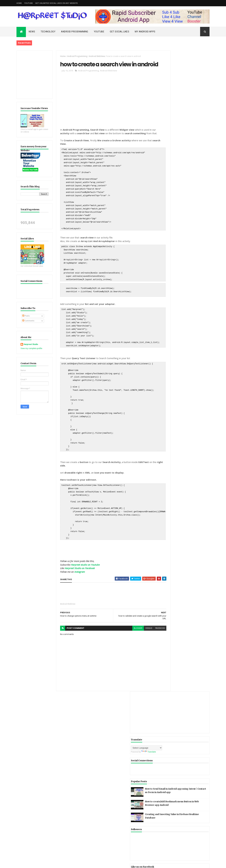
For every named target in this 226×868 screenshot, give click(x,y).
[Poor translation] (11, 822)
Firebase (168, 340)
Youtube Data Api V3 (174, 395)
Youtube (99, 32)
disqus (138, 623)
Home (19, 3)
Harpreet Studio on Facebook (76, 562)
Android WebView (93, 56)
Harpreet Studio (31, 344)
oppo (167, 373)
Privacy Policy (183, 373)
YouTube (28, 3)
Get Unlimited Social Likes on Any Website (56, 3)
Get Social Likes (120, 32)
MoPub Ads (184, 362)
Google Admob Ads (173, 351)
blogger (127, 623)
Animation (194, 329)
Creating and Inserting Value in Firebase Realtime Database (193, 182)
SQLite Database (186, 378)
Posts (26, 316)
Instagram (76, 566)
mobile (167, 362)
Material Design (191, 356)
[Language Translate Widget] (179, 107)
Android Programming (75, 32)
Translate (181, 111)
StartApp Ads (170, 384)
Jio (191, 351)
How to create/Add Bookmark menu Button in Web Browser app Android (191, 169)
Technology (48, 32)
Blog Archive (198, 404)
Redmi (167, 378)
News (32, 32)
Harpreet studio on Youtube (82, 559)
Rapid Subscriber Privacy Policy (30, 714)
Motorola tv (169, 367)
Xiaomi (180, 389)
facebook (149, 623)
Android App (170, 318)
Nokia (198, 367)
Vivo (166, 389)
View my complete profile (31, 348)
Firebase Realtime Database (177, 345)
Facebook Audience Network (177, 334)
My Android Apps (145, 32)
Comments (28, 321)
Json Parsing (170, 356)
